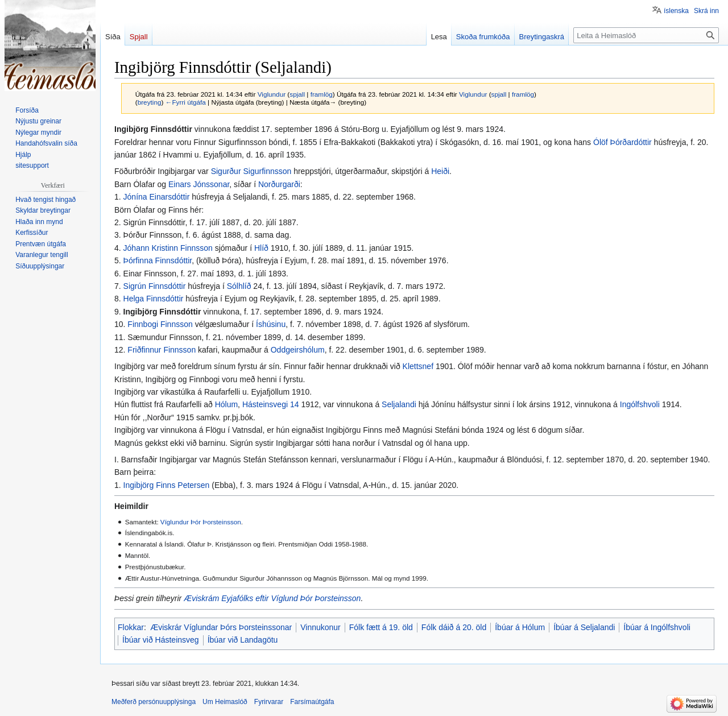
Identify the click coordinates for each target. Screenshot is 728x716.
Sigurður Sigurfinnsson (251, 171)
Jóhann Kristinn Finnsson (168, 248)
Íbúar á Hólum (520, 627)
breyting (150, 102)
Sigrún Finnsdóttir (155, 286)
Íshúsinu (271, 324)
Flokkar (131, 627)
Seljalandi (399, 404)
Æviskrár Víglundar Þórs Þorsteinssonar (221, 627)
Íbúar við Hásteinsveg (161, 640)
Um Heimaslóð (225, 702)
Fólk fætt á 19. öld (381, 627)
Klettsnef (418, 366)
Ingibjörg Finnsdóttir (162, 312)
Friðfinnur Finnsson (162, 350)
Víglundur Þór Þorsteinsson (201, 522)
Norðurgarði (279, 184)
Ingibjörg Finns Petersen (167, 485)
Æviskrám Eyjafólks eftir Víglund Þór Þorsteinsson (272, 598)
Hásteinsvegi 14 (271, 404)
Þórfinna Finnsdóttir (158, 260)
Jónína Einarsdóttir (157, 197)
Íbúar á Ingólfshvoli (657, 627)
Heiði (440, 171)
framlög (322, 94)
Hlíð (261, 248)
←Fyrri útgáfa (186, 102)
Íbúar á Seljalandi (584, 627)
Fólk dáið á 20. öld (454, 627)
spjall (297, 94)
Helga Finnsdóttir (154, 299)
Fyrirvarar (269, 702)
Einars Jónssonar (199, 184)
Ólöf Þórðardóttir (622, 142)
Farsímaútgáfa (312, 702)
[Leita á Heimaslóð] (646, 35)
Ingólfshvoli (640, 404)
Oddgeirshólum (298, 350)
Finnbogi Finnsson (160, 324)
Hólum (226, 404)
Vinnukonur (320, 627)
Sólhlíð (239, 286)
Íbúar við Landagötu (243, 640)
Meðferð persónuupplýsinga (154, 702)
